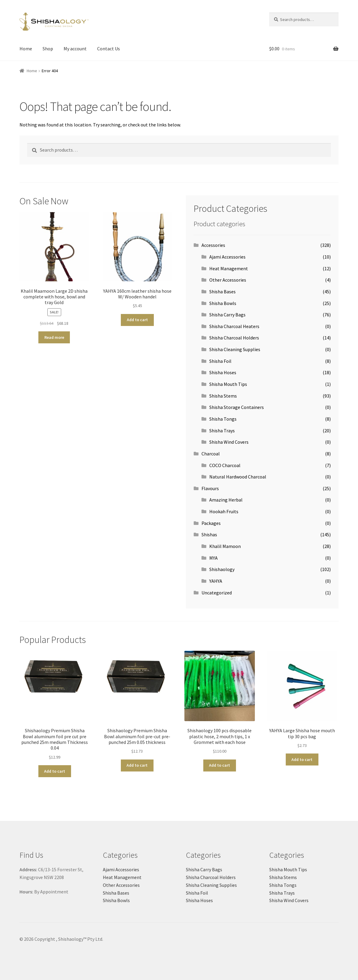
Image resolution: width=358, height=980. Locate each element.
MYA (213, 558)
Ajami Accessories (227, 257)
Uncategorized (217, 593)
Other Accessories (228, 280)
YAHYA (216, 581)
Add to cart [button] (137, 320)
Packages (211, 523)
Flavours (210, 488)
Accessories (213, 245)
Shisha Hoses (223, 372)
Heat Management (229, 268)
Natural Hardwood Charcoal (238, 477)
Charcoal (211, 454)
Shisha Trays (222, 431)
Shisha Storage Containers (237, 407)
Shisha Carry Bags (227, 315)
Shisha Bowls (223, 303)
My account (75, 49)
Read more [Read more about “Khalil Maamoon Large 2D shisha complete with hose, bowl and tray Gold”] (54, 337)
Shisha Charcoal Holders (234, 338)
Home (26, 49)
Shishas (209, 534)
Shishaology (222, 569)
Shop (48, 49)
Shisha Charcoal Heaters (234, 326)
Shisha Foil (220, 361)
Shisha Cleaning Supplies (235, 349)
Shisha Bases (222, 292)
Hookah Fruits (224, 511)
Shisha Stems (223, 396)
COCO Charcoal (225, 465)
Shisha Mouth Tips (228, 384)
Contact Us (109, 49)
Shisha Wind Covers (229, 442)
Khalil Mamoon (225, 546)
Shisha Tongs (223, 419)
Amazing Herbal (226, 500)
